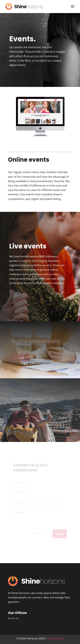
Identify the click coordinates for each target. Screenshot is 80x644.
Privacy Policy (55, 638)
